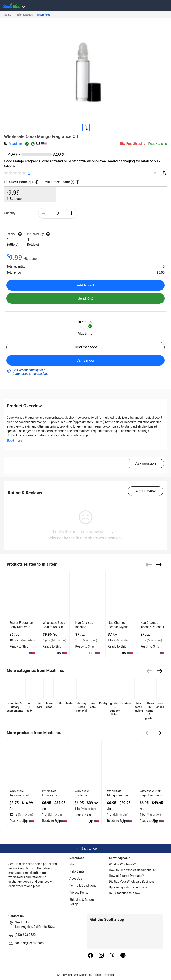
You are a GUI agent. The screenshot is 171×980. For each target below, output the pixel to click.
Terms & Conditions (83, 886)
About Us (76, 878)
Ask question (145, 463)
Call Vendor (85, 360)
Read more (14, 441)
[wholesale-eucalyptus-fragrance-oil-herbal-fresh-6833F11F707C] (54, 763)
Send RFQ (85, 298)
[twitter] (112, 956)
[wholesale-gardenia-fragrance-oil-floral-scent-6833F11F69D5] (87, 763)
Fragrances (44, 15)
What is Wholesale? (122, 864)
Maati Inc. (16, 144)
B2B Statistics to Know (124, 893)
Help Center (77, 871)
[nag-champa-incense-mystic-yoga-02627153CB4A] (120, 595)
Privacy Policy (79, 893)
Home (8, 15)
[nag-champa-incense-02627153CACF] (87, 595)
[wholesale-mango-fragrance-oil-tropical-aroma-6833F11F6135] (119, 763)
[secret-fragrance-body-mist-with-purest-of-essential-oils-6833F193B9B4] (22, 595)
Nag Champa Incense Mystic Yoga (118, 627)
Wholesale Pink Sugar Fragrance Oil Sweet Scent (151, 795)
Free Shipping (132, 144)
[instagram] (101, 956)
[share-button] (164, 173)
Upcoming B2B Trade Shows (128, 887)
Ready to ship (158, 144)
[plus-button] (71, 213)
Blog (72, 864)
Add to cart (86, 285)
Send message (85, 347)
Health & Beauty (24, 15)
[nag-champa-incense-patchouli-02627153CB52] (153, 595)
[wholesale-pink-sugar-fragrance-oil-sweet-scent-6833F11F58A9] (152, 763)
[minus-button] (44, 213)
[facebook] (90, 956)
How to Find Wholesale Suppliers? (132, 870)
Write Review (145, 491)
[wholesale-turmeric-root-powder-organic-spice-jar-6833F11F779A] (22, 763)
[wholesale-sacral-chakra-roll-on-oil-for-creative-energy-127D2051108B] (55, 595)
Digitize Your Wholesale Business (132, 882)
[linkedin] (123, 956)
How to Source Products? (126, 876)
